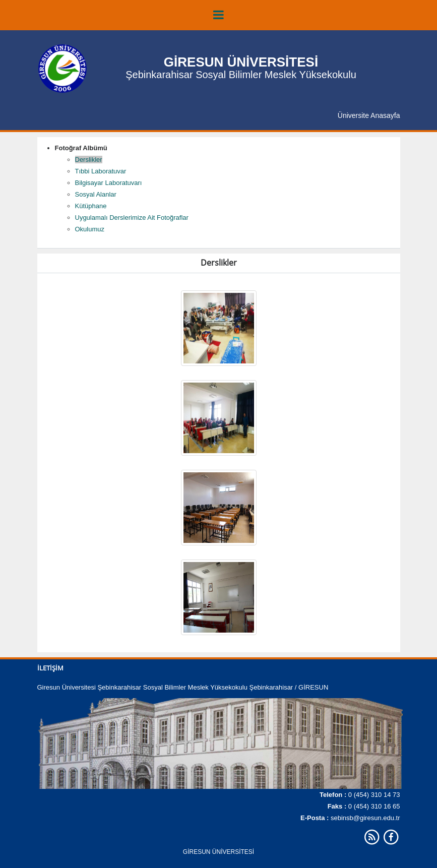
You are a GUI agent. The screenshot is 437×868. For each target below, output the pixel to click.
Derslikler (89, 160)
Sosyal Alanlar (96, 194)
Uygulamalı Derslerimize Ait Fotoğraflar (132, 218)
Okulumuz (90, 229)
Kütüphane (91, 206)
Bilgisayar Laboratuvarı (109, 183)
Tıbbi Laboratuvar (101, 171)
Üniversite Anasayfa (369, 115)
